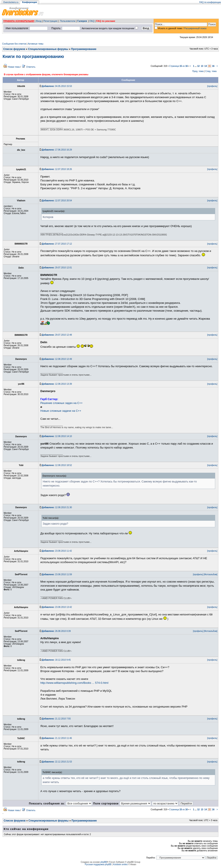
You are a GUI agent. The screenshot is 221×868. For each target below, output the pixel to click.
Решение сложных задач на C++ (62, 403)
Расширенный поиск (195, 28)
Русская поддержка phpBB (98, 864)
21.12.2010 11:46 (57, 738)
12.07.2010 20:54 (57, 201)
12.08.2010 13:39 (57, 384)
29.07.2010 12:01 (57, 268)
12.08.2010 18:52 (57, 465)
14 (206, 66)
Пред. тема (198, 71)
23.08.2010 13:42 (57, 607)
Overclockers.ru (11, 2)
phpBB (104, 862)
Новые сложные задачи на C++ (61, 411)
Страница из (178, 66)
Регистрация (50, 21)
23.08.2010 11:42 (57, 551)
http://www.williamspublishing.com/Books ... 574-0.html (74, 683)
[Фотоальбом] (211, 574)
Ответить (31, 67)
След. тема (211, 71)
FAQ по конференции (210, 2)
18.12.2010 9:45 (56, 660)
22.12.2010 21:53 (57, 762)
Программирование (84, 49)
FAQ (92, 21)
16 (213, 66)
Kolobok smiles (120, 864)
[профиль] (212, 86)
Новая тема (14, 67)
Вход (39, 21)
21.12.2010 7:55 (56, 719)
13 (202, 66)
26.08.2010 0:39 (56, 631)
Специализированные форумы (48, 49)
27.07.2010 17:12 (57, 244)
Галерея (82, 21)
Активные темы (36, 44)
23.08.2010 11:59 (57, 574)
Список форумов (14, 49)
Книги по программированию (33, 56)
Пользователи (68, 21)
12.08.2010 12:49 (57, 359)
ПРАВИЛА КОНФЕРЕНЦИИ (19, 21)
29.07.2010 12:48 (57, 335)
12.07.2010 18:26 (57, 169)
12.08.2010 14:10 (57, 436)
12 (198, 66)
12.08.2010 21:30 (57, 507)
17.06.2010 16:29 (57, 150)
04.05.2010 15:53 (57, 86)
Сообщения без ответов (14, 44)
